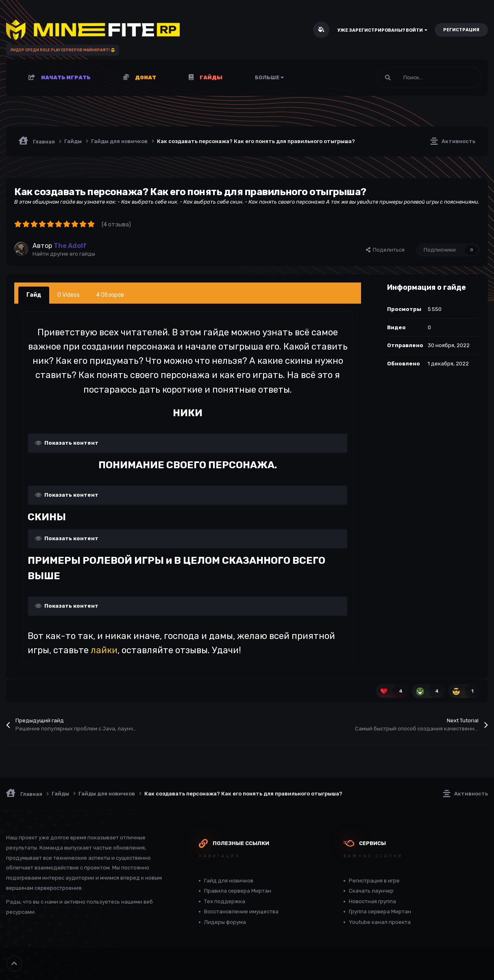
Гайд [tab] (34, 295)
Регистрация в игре (374, 881)
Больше (269, 77)
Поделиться (385, 250)
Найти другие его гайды (64, 254)
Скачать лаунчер (371, 891)
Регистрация (461, 30)
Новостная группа (372, 901)
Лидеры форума (225, 922)
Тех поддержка (225, 901)
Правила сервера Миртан (238, 891)
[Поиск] (410, 78)
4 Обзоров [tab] (110, 295)
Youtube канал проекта (380, 922)
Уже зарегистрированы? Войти (382, 30)
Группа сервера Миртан (380, 912)
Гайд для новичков (229, 881)
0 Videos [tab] (69, 295)
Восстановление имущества (241, 912)
